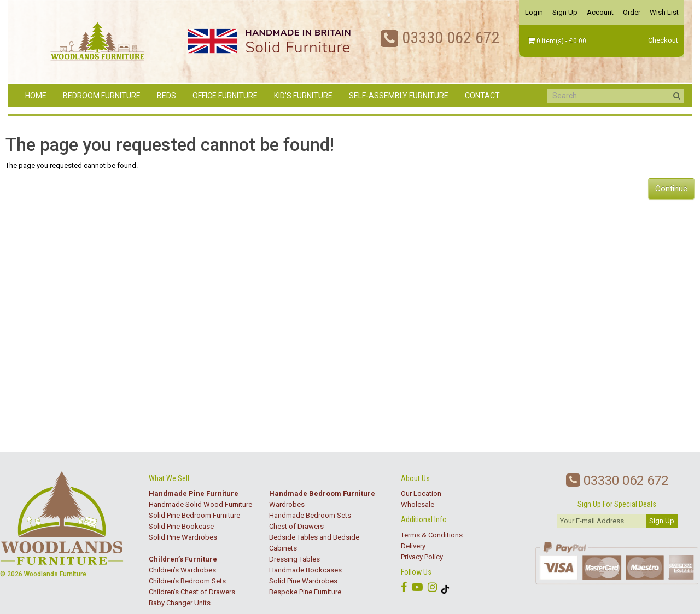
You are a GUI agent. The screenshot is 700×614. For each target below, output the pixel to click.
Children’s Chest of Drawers (192, 592)
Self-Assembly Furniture (399, 96)
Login (534, 12)
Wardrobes (287, 504)
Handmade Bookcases (305, 570)
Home (36, 96)
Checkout (663, 40)
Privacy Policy (422, 557)
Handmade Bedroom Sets (310, 515)
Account (600, 12)
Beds (167, 96)
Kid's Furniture (303, 96)
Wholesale (418, 504)
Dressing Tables (294, 559)
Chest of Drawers (296, 526)
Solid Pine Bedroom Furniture (194, 515)
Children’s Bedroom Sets (187, 581)
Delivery (413, 546)
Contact (482, 96)
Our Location (421, 493)
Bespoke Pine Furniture (305, 592)
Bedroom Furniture (102, 96)
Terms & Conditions (432, 535)
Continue (671, 189)
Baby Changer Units (180, 603)
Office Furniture (225, 96)
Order (632, 12)
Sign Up (565, 12)
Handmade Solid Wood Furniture (200, 504)
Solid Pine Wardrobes (183, 537)
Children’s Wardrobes (182, 570)
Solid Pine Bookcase (181, 526)
